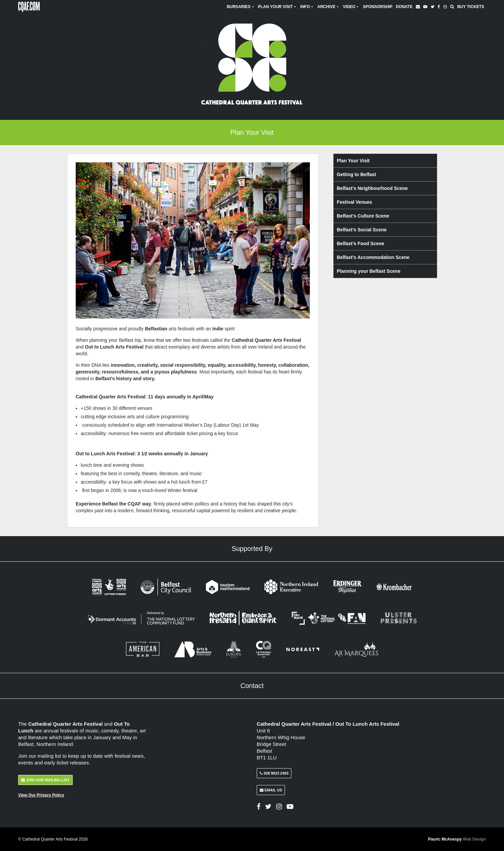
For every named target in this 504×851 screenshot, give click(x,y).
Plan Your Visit (278, 7)
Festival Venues (354, 202)
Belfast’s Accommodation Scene (373, 257)
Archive (328, 7)
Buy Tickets (471, 7)
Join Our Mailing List (45, 780)
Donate (404, 7)
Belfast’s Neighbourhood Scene (372, 188)
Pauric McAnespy (457, 839)
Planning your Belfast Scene (369, 271)
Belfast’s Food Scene (361, 243)
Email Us (271, 790)
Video (351, 7)
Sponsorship (377, 7)
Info (307, 7)
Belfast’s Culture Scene (363, 216)
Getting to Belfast (356, 174)
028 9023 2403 (274, 773)
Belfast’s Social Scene (362, 230)
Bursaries (241, 7)
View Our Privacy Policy (41, 795)
